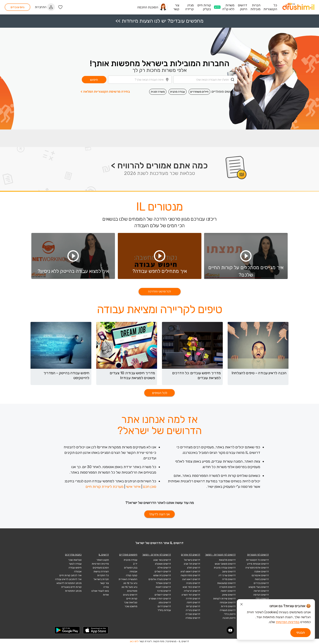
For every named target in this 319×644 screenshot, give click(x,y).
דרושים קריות (193, 606)
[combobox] (205, 80)
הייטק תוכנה (229, 618)
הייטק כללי (230, 614)
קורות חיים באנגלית (71, 587)
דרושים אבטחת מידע (258, 564)
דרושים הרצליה (192, 591)
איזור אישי (133, 487)
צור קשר (104, 583)
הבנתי (300, 632)
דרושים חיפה (193, 602)
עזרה (106, 587)
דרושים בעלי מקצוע (259, 587)
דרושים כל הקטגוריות (257, 560)
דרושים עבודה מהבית (225, 568)
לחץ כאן (134, 641)
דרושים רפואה (228, 591)
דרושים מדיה (229, 579)
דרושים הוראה (261, 591)
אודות (106, 595)
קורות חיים (132, 599)
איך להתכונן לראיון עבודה (68, 579)
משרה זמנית (158, 92)
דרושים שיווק (229, 595)
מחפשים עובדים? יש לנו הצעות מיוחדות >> (159, 21)
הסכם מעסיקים (101, 568)
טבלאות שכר (131, 602)
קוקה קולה (132, 575)
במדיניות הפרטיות (288, 622)
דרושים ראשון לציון (190, 572)
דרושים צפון (165, 602)
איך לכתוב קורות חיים (70, 575)
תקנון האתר (103, 560)
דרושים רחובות (163, 587)
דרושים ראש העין (191, 579)
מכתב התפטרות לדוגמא (69, 583)
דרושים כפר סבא (191, 587)
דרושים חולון (194, 568)
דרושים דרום (164, 606)
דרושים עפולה (193, 618)
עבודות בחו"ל (164, 610)
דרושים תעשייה (228, 610)
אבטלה (78, 572)
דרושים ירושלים (163, 572)
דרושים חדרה (193, 599)
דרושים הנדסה (261, 595)
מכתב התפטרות (73, 591)
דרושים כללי (262, 599)
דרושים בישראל (192, 560)
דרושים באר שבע (162, 560)
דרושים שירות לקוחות (224, 599)
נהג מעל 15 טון (129, 587)
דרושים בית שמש (162, 575)
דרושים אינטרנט (260, 575)
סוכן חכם (150, 487)
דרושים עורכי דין (227, 575)
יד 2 (135, 564)
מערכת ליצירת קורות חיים (105, 487)
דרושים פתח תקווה (190, 575)
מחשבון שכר (131, 606)
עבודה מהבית (178, 92)
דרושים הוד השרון (191, 595)
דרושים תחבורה (227, 587)
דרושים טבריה (193, 614)
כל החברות (103, 575)
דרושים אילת (164, 568)
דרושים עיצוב (229, 572)
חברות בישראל (101, 579)
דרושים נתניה (193, 583)
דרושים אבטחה (228, 602)
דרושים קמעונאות (226, 583)
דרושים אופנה (262, 572)
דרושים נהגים (130, 595)
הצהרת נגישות (101, 572)
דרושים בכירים (261, 583)
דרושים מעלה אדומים (160, 579)
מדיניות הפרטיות (100, 564)
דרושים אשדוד (163, 583)
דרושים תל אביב (192, 564)
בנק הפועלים (131, 568)
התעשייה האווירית (128, 579)
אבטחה (133, 572)
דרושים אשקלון (163, 564)
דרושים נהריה (193, 610)
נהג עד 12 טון (130, 583)
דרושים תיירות (228, 606)
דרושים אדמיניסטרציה (257, 568)
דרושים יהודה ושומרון (160, 599)
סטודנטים (132, 591)
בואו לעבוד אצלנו (100, 591)
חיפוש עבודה (75, 568)
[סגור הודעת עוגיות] (241, 605)
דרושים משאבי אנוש (225, 564)
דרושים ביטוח (262, 579)
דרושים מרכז (164, 591)
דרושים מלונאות (227, 560)
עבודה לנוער (75, 564)
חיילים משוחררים (199, 92)
